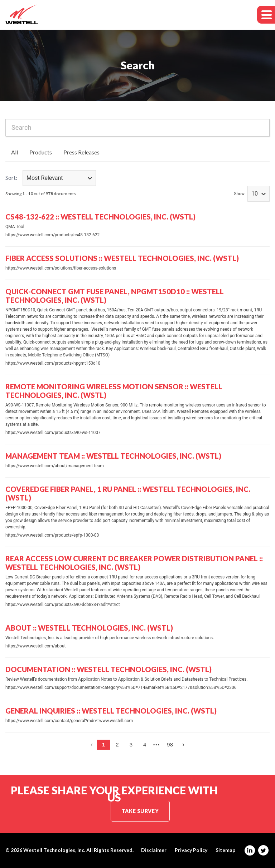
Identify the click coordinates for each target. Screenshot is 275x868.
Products (41, 152)
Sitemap (225, 850)
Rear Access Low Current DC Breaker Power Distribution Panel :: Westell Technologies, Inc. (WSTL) (134, 563)
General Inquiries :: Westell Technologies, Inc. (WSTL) (111, 711)
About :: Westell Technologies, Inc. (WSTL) (89, 628)
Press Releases (81, 152)
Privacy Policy (191, 850)
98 (170, 744)
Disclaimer (154, 850)
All (15, 152)
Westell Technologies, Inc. (54, 850)
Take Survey (140, 811)
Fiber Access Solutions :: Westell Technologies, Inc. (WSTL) (122, 258)
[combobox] (137, 128)
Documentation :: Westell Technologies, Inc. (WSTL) (108, 669)
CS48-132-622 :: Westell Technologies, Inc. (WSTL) (100, 217)
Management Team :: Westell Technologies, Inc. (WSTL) (113, 456)
